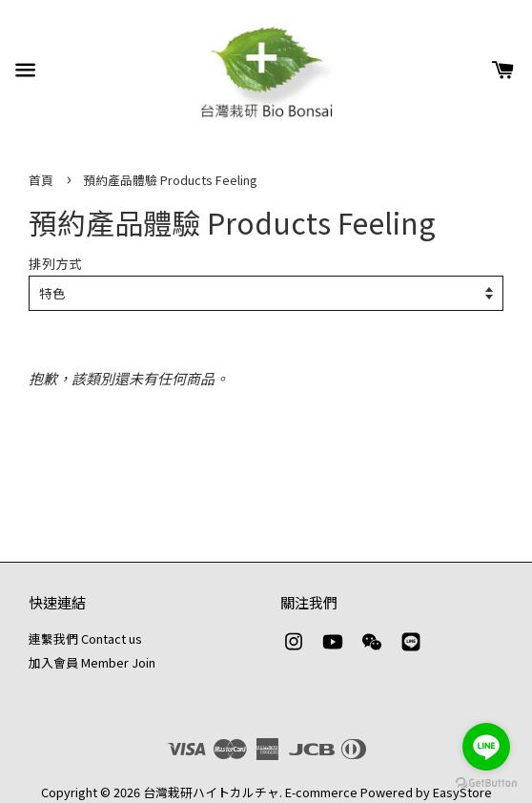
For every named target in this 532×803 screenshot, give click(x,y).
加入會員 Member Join (92, 662)
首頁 (41, 180)
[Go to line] (486, 747)
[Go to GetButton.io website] (486, 783)
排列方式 (55, 263)
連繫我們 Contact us (85, 638)
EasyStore (462, 792)
